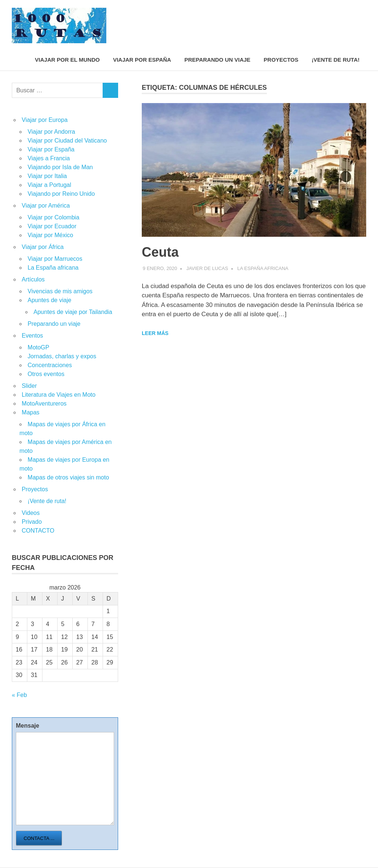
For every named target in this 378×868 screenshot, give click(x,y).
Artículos (33, 279)
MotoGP (39, 347)
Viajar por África (43, 247)
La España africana (263, 268)
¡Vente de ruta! (336, 60)
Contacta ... (39, 838)
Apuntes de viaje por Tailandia (73, 312)
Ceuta (160, 252)
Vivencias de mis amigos (60, 291)
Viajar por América (46, 206)
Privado (32, 522)
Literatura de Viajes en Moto (59, 395)
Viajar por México (50, 235)
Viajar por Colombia (54, 217)
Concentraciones (50, 365)
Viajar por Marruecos (55, 259)
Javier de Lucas (207, 268)
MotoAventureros (44, 404)
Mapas (31, 412)
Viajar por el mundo (68, 60)
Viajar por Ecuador (52, 226)
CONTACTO (38, 531)
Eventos (32, 336)
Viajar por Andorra (51, 132)
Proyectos (281, 60)
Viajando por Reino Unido (61, 194)
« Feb (19, 695)
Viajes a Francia (49, 158)
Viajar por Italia (47, 176)
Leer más (155, 333)
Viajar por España (142, 60)
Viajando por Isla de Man (60, 167)
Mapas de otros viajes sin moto (68, 477)
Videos (31, 513)
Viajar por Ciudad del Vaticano (67, 141)
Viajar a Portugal (49, 185)
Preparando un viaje (217, 60)
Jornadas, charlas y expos (62, 356)
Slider (29, 386)
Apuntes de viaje (49, 300)
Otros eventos (46, 374)
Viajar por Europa (45, 120)
